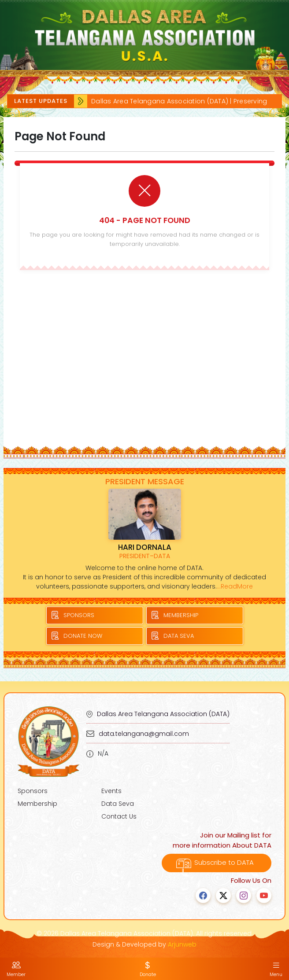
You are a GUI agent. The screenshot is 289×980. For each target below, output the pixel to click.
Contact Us (119, 816)
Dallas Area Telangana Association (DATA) (163, 714)
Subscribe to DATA (217, 862)
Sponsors (33, 791)
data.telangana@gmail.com (144, 734)
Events (111, 791)
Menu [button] (276, 969)
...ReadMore (235, 586)
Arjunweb (182, 944)
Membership (37, 804)
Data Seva (118, 804)
